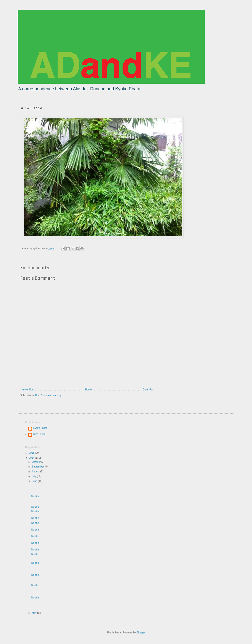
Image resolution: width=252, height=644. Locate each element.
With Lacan (39, 434)
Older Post (149, 390)
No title (35, 496)
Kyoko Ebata (40, 428)
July (34, 476)
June (35, 481)
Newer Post (28, 390)
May (34, 613)
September (38, 467)
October (36, 462)
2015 (32, 453)
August (36, 472)
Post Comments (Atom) (48, 395)
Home (88, 390)
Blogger (141, 633)
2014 (32, 458)
